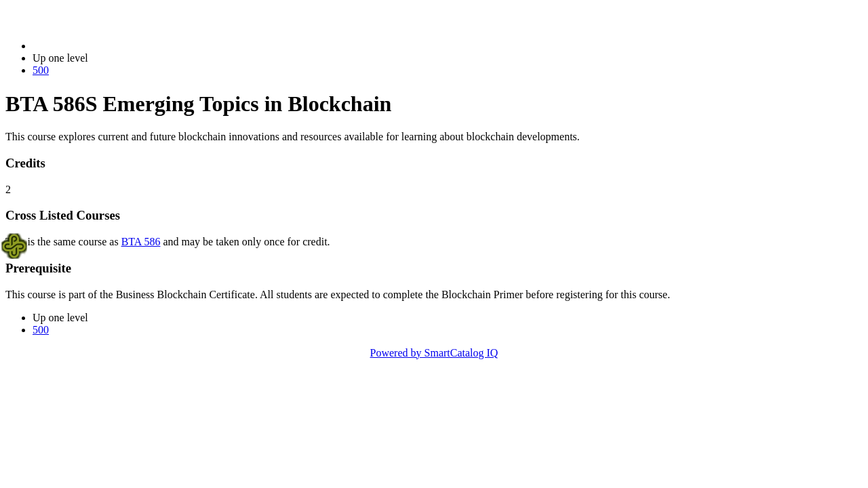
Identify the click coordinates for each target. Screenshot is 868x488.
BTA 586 (141, 242)
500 (41, 70)
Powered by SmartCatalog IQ (434, 353)
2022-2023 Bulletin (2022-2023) (103, 46)
